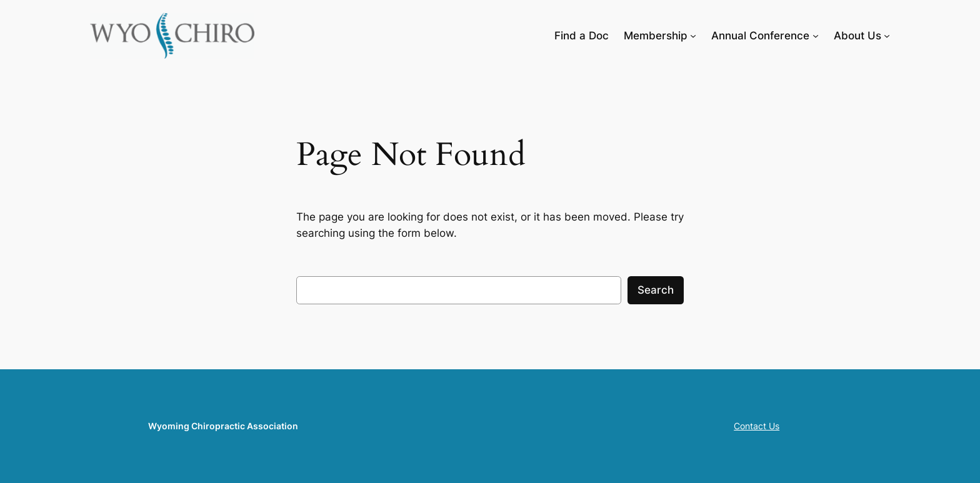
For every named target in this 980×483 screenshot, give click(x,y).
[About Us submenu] (887, 36)
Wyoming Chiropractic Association (223, 426)
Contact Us (757, 426)
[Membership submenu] (693, 36)
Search (656, 290)
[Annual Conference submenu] (816, 36)
